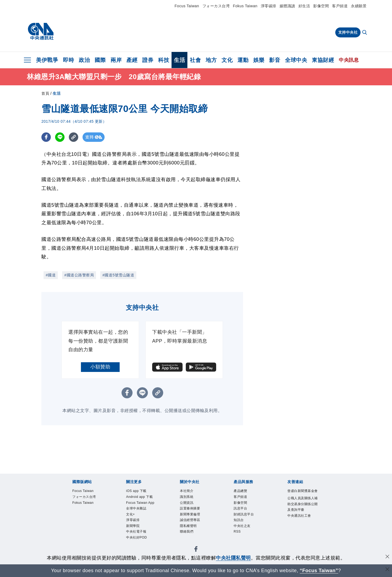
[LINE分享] (60, 137)
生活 (179, 60)
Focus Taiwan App (141, 517)
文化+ (132, 535)
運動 (243, 60)
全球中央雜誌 (140, 527)
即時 (68, 60)
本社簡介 (189, 492)
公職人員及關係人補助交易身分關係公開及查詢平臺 (302, 517)
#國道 (51, 275)
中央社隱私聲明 (233, 558)
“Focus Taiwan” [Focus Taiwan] (319, 571)
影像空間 (321, 6)
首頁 (45, 93)
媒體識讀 (287, 6)
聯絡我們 (189, 542)
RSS (239, 542)
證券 (148, 60)
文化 (227, 60)
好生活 (304, 6)
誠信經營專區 (194, 527)
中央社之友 (245, 535)
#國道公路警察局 (79, 275)
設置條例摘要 (194, 513)
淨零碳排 (269, 6)
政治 (84, 60)
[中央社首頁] (41, 31)
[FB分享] (46, 137)
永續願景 (359, 6)
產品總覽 (243, 492)
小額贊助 (100, 367)
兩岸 (116, 60)
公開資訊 (189, 506)
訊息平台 (243, 513)
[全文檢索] (365, 33)
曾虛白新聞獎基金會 (302, 495)
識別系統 (189, 499)
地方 (211, 60)
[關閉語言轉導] (387, 570)
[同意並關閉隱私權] (387, 557)
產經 (132, 60)
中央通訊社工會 (302, 538)
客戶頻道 (340, 6)
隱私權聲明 (192, 535)
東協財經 (323, 60)
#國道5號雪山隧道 (118, 275)
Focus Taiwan (187, 6)
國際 (100, 60)
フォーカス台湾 (216, 6)
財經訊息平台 (248, 520)
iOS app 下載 (140, 492)
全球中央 (296, 60)
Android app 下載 (139, 503)
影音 (275, 60)
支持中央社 (348, 32)
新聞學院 (136, 549)
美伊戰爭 (47, 60)
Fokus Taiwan (245, 6)
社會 (195, 60)
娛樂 (259, 60)
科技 (164, 60)
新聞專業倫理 (194, 520)
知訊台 (241, 527)
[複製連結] (74, 137)
